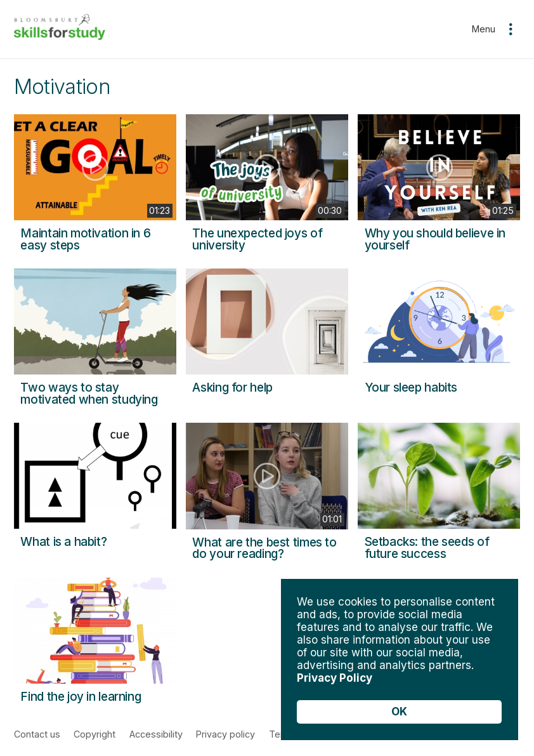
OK (399, 712)
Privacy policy (225, 734)
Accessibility (156, 734)
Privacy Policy (335, 678)
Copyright (94, 734)
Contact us (37, 734)
